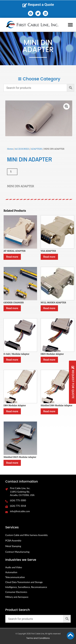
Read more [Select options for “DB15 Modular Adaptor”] (49, 360)
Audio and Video (14, 567)
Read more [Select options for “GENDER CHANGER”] (12, 308)
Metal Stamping (13, 546)
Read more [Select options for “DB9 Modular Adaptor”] (12, 411)
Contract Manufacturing (17, 552)
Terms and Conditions (38, 638)
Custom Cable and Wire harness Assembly (27, 535)
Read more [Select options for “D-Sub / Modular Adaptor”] (12, 360)
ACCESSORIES (22, 149)
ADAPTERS (37, 149)
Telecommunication (15, 577)
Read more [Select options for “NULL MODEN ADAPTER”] (49, 308)
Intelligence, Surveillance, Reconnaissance (26, 587)
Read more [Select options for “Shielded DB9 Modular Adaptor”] (49, 411)
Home (10, 149)
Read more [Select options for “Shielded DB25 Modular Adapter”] (12, 463)
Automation (11, 572)
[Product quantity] (12, 172)
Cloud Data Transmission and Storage (24, 582)
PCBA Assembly (13, 541)
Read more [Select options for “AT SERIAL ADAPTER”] (12, 257)
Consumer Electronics (16, 592)
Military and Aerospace (17, 597)
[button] (70, 25)
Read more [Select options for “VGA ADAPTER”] (49, 257)
